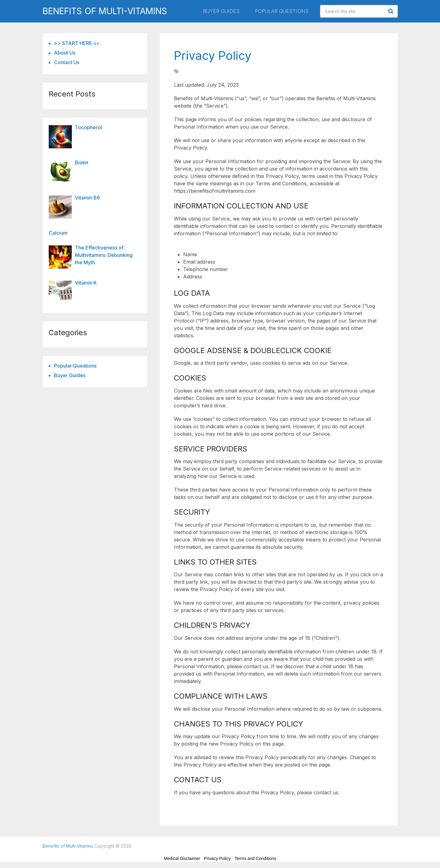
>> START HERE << (77, 43)
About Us (65, 53)
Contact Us (67, 62)
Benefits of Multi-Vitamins (105, 11)
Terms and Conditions (255, 858)
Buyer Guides (221, 11)
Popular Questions (282, 11)
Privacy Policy (217, 858)
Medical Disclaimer (182, 858)
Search (392, 11)
